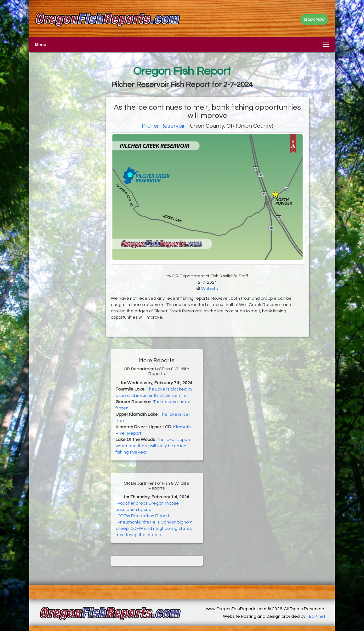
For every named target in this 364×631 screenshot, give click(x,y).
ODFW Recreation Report (143, 516)
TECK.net (316, 617)
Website (210, 289)
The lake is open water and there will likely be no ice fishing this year (153, 446)
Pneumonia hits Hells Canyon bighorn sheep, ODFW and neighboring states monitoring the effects (154, 529)
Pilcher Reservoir (163, 126)
